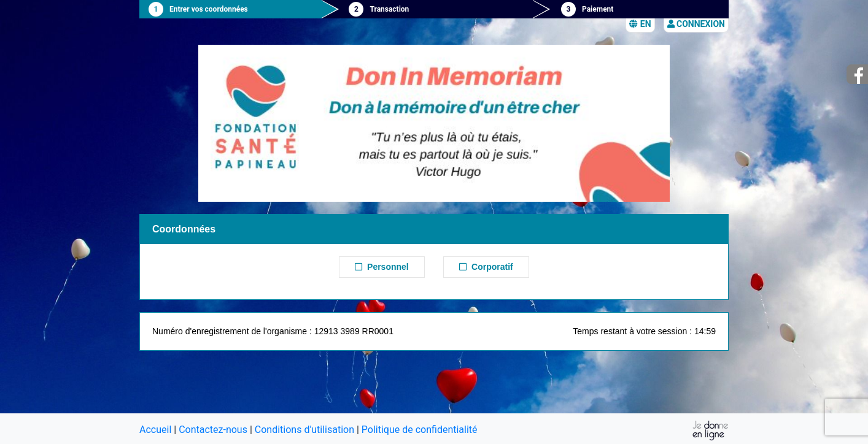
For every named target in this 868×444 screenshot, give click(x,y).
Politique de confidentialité (420, 430)
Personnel (382, 267)
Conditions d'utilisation (304, 430)
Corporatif (486, 267)
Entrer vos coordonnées (209, 9)
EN (640, 24)
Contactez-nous (213, 430)
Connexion (696, 24)
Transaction (389, 9)
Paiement (598, 9)
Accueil (155, 430)
